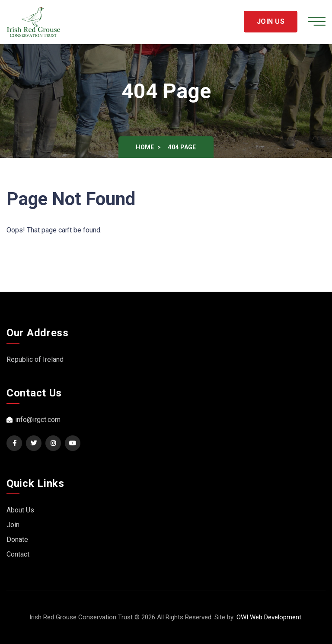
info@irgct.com (34, 420)
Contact (18, 554)
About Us (20, 510)
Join (13, 525)
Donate (17, 539)
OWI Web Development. (270, 617)
